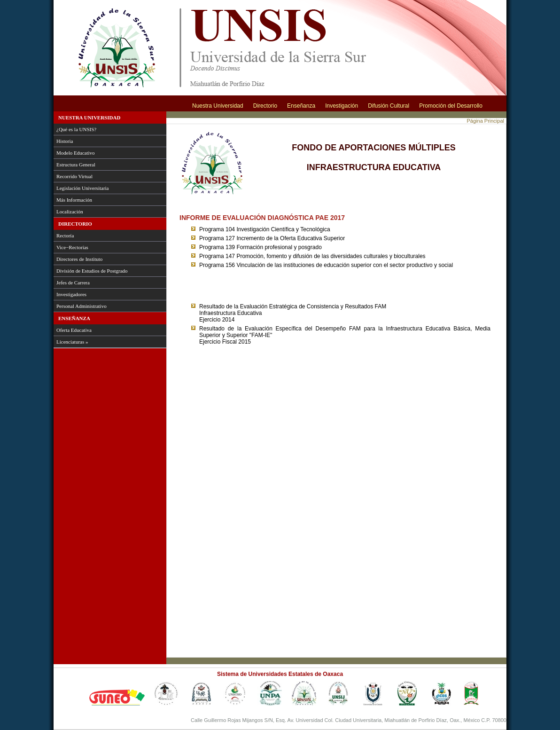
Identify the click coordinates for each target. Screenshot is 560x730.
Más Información (74, 200)
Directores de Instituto (79, 259)
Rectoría (65, 235)
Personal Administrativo (82, 306)
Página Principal (486, 121)
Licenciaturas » (72, 342)
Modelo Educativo (76, 153)
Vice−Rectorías (72, 247)
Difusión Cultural (389, 106)
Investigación (342, 106)
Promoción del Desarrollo (451, 106)
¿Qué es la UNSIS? (76, 129)
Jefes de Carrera (73, 283)
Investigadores (71, 294)
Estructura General (76, 165)
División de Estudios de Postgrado (92, 271)
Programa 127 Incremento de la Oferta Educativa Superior (272, 238)
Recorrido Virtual (74, 176)
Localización (70, 212)
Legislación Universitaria (83, 188)
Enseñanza (301, 106)
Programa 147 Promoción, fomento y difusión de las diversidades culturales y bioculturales (312, 256)
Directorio (265, 106)
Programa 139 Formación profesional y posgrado (261, 247)
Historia (65, 141)
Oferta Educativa (74, 330)
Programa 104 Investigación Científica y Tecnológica (265, 229)
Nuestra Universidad (218, 106)
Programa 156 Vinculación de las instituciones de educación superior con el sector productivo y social (326, 265)
